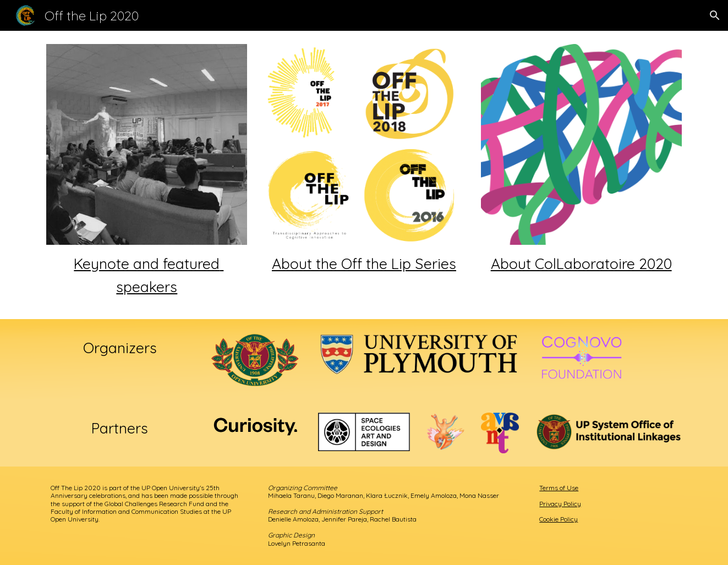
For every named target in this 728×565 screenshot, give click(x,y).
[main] (147, 275)
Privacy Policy (560, 504)
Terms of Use (559, 488)
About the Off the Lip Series (364, 264)
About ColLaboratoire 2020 (581, 264)
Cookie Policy (559, 519)
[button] (715, 15)
